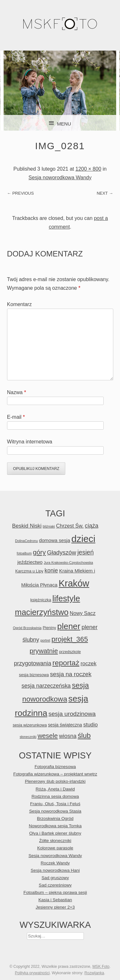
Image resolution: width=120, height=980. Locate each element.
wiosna (68, 736)
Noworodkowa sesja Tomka (55, 826)
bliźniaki (49, 526)
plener (69, 626)
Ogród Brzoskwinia (27, 628)
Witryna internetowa (30, 442)
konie (51, 571)
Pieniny (49, 628)
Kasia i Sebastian (55, 900)
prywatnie (44, 651)
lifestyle (66, 598)
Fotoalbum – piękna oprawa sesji (55, 892)
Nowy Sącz (83, 613)
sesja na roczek (71, 674)
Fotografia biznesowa (55, 767)
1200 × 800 (88, 169)
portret (45, 640)
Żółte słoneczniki (55, 841)
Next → (105, 193)
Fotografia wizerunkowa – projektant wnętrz (55, 774)
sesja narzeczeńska (46, 686)
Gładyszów (62, 552)
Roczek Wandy (55, 863)
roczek (89, 664)
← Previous (20, 193)
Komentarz (19, 304)
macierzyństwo (42, 612)
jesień (86, 552)
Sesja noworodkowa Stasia (55, 811)
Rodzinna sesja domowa (55, 796)
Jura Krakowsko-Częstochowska (68, 563)
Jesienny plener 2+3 (55, 907)
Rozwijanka (94, 973)
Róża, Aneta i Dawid (55, 789)
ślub (84, 736)
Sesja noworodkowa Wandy (60, 178)
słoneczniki (28, 737)
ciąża (92, 526)
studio (90, 725)
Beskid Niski (27, 526)
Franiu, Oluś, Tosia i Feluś (55, 804)
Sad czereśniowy (55, 885)
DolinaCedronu (26, 541)
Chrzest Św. (70, 526)
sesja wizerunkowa (30, 725)
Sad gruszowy (55, 878)
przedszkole (70, 652)
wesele (48, 736)
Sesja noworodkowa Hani (55, 870)
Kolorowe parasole (55, 848)
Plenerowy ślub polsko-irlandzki (55, 781)
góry (39, 552)
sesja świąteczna (65, 725)
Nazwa (17, 392)
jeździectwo (30, 562)
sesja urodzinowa (72, 714)
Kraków (74, 583)
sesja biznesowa (34, 675)
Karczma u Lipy (29, 571)
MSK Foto (101, 967)
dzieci (83, 539)
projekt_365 (70, 639)
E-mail (16, 417)
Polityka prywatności (32, 973)
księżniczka (41, 600)
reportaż (66, 663)
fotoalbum (24, 553)
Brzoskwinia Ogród (55, 818)
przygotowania (33, 663)
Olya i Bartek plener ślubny (55, 833)
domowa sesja (55, 540)
